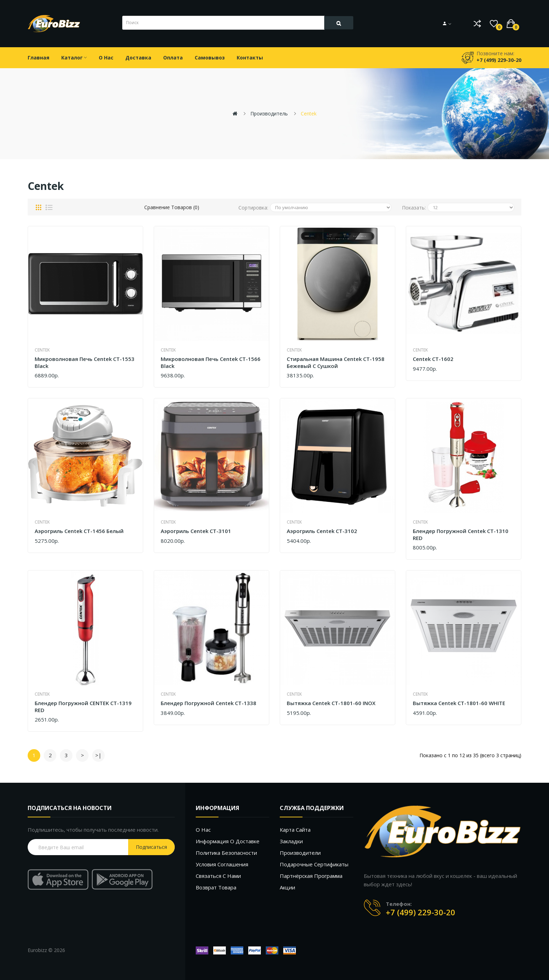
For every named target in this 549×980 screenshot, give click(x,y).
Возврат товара (216, 887)
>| (98, 755)
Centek (309, 113)
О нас (203, 830)
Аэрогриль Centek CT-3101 (196, 531)
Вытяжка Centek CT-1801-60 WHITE (459, 703)
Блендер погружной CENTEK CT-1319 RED (83, 707)
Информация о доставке (228, 841)
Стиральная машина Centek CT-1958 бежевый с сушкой (336, 363)
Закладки (291, 841)
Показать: (414, 208)
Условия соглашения (222, 864)
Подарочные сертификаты (314, 864)
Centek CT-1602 (433, 359)
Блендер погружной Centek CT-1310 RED (461, 535)
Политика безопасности (226, 853)
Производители (300, 853)
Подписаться (151, 847)
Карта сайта (295, 830)
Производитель (269, 113)
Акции (287, 887)
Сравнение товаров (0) (172, 207)
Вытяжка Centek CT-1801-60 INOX (331, 703)
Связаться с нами (218, 876)
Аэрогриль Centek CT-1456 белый (79, 531)
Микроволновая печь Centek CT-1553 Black (85, 363)
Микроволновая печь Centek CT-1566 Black (211, 363)
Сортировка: (253, 208)
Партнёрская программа (311, 876)
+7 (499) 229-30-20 (421, 912)
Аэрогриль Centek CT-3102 (322, 531)
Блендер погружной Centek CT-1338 (209, 703)
